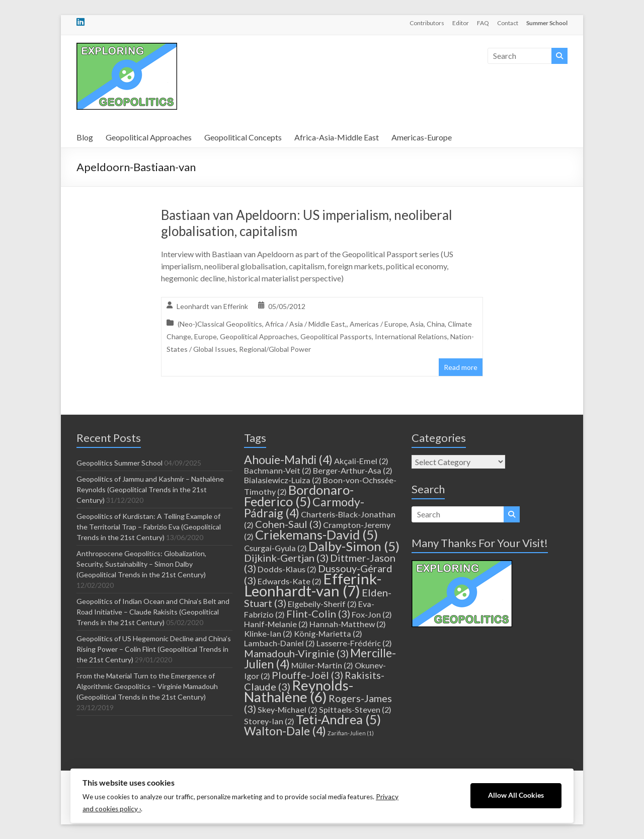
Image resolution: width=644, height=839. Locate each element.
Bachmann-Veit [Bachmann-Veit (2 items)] (278, 470)
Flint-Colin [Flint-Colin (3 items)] (318, 614)
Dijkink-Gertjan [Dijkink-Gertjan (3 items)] (286, 558)
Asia (417, 324)
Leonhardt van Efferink (212, 306)
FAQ (483, 23)
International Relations (411, 336)
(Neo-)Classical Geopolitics (220, 324)
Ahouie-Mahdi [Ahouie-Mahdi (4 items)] (288, 460)
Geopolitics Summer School (119, 463)
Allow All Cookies (516, 795)
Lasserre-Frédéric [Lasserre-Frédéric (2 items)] (354, 643)
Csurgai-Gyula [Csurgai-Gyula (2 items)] (275, 548)
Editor (461, 23)
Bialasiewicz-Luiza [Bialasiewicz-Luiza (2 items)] (283, 480)
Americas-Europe (422, 137)
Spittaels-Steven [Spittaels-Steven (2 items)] (355, 709)
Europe (206, 336)
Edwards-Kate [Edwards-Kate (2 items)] (290, 581)
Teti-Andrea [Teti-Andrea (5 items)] (338, 719)
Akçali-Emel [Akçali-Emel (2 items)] (361, 461)
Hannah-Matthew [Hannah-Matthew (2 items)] (348, 624)
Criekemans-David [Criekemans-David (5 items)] (316, 535)
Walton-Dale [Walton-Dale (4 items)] (285, 731)
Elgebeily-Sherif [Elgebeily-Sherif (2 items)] (322, 604)
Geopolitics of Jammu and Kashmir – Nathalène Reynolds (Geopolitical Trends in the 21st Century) (150, 489)
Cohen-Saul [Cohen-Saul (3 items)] (288, 524)
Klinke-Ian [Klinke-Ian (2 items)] (268, 633)
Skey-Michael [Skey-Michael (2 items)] (288, 709)
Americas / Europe (378, 324)
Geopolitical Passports (336, 336)
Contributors (427, 23)
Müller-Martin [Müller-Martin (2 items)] (322, 665)
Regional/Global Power (275, 349)
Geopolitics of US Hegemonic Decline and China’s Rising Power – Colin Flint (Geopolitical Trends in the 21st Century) (154, 649)
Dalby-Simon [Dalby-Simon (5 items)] (354, 546)
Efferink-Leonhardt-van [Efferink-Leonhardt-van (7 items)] (313, 585)
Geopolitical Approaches (149, 137)
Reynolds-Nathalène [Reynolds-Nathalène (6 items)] (299, 691)
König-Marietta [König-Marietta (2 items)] (328, 633)
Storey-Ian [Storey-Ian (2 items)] (269, 721)
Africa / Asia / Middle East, (306, 324)
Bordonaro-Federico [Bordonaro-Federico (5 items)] (299, 495)
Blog (85, 137)
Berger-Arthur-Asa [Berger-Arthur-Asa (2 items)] (353, 470)
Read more (461, 367)
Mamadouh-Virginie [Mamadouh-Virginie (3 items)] (296, 653)
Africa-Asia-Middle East (337, 137)
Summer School (547, 23)
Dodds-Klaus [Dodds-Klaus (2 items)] (287, 569)
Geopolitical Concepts (243, 137)
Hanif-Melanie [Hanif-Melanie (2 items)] (276, 624)
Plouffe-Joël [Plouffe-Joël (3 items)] (307, 675)
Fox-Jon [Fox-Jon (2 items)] (372, 614)
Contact (508, 23)
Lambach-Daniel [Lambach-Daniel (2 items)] (279, 643)
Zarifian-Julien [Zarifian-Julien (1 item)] (351, 733)
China (436, 324)
